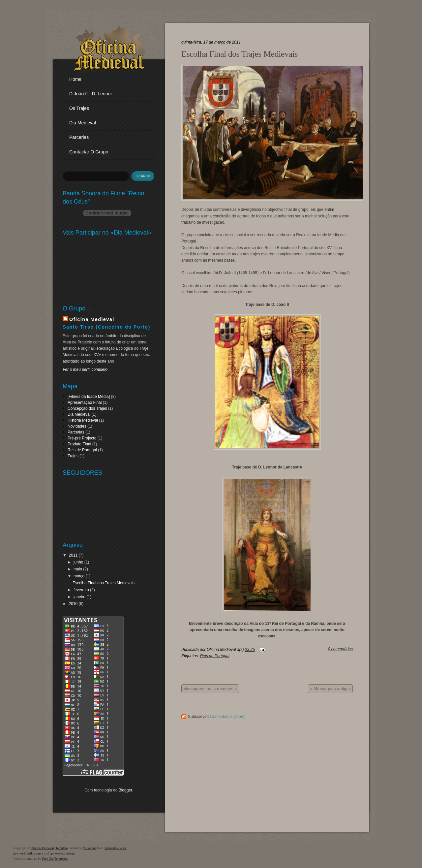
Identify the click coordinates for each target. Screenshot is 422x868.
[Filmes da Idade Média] (89, 397)
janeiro (79, 597)
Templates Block (115, 848)
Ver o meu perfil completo (85, 370)
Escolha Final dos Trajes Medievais (104, 583)
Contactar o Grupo (89, 152)
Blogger (125, 790)
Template (61, 848)
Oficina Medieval (92, 319)
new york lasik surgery (28, 853)
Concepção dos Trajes (87, 408)
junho (78, 562)
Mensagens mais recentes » (210, 689)
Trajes (73, 456)
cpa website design (62, 853)
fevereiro (81, 590)
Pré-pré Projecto (82, 438)
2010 (73, 604)
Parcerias (79, 137)
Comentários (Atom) (228, 717)
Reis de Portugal (82, 450)
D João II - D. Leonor (91, 94)
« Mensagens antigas (330, 689)
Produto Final (79, 444)
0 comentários (340, 649)
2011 (73, 555)
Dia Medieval (79, 414)
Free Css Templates (55, 859)
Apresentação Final (85, 402)
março (79, 576)
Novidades (77, 426)
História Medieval (83, 420)
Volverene (89, 848)
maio (78, 569)
